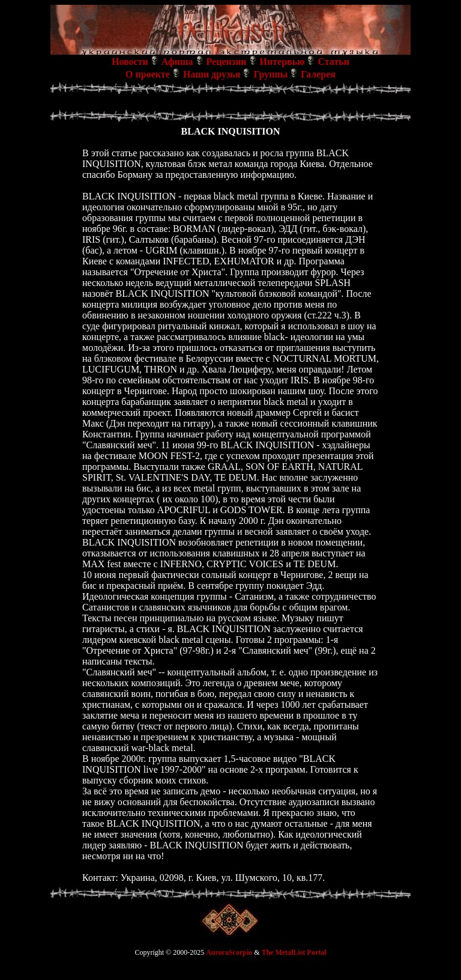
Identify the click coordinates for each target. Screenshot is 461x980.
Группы (270, 74)
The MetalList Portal (294, 952)
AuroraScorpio (229, 952)
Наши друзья (212, 74)
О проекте (148, 74)
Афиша (177, 62)
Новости (130, 62)
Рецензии (227, 62)
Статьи (333, 62)
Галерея (318, 74)
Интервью (282, 62)
